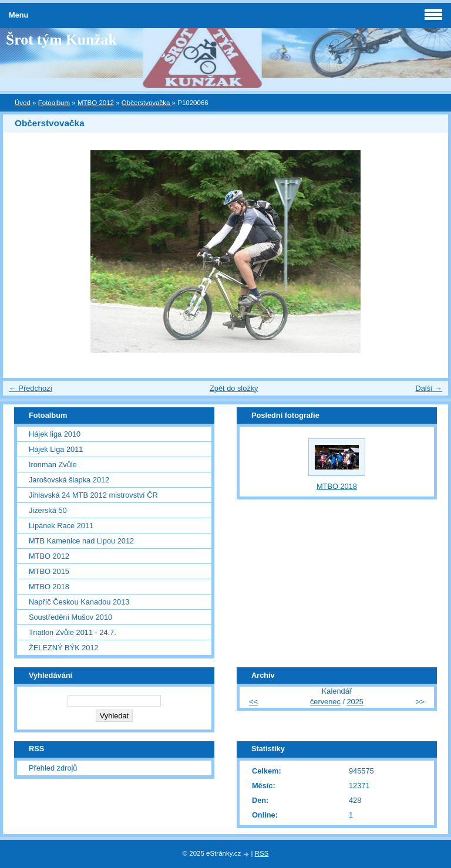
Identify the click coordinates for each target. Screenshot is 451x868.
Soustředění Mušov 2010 (70, 617)
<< (253, 702)
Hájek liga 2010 (55, 434)
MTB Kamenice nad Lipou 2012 (81, 541)
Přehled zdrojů (53, 768)
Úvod (23, 103)
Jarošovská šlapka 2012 (69, 480)
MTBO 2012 (96, 103)
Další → (429, 388)
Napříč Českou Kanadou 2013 (79, 602)
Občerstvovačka (147, 103)
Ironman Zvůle (53, 465)
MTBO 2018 (49, 587)
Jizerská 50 (48, 510)
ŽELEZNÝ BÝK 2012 (64, 648)
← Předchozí (31, 388)
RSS (262, 853)
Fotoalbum (54, 103)
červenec (325, 702)
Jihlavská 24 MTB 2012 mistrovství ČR (93, 495)
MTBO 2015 (49, 571)
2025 (355, 702)
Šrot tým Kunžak (61, 40)
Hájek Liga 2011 (56, 449)
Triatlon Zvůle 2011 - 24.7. (73, 632)
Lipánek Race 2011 (61, 526)
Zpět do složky (234, 388)
